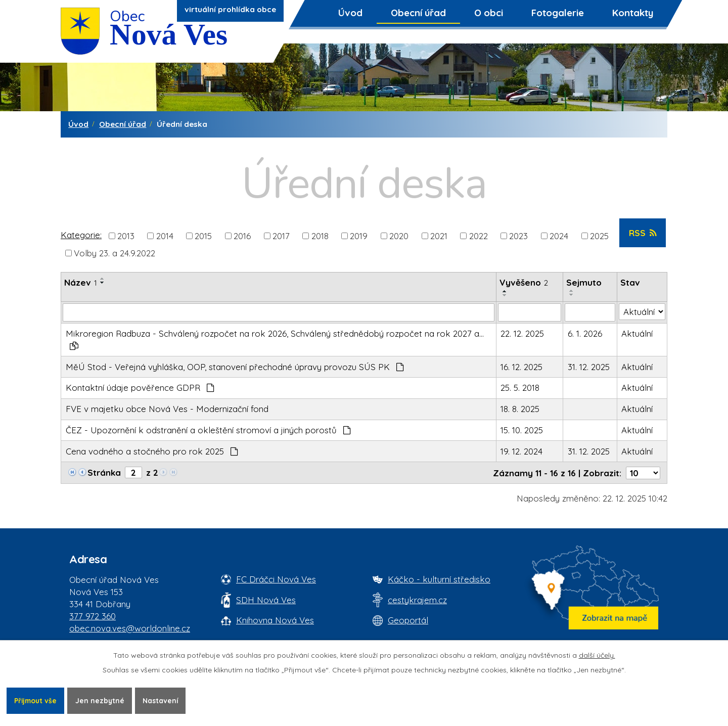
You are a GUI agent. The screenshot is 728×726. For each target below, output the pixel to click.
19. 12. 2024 (521, 451)
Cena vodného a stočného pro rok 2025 (152, 451)
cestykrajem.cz (417, 600)
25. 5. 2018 (520, 388)
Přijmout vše (36, 700)
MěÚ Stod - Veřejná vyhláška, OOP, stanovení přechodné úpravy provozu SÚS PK (235, 367)
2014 (165, 235)
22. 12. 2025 (522, 333)
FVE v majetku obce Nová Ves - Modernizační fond (167, 409)
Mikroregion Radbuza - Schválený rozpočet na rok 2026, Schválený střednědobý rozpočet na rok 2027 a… (275, 339)
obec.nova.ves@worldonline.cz (130, 628)
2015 (203, 235)
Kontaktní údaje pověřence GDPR (140, 388)
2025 (599, 235)
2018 (320, 235)
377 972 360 (93, 616)
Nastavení (164, 700)
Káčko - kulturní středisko (439, 579)
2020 (399, 235)
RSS (643, 233)
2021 (439, 235)
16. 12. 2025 (521, 367)
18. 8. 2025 (520, 409)
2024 (559, 235)
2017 (281, 235)
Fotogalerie (558, 13)
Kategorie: (81, 235)
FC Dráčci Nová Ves (276, 579)
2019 (359, 235)
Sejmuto (584, 282)
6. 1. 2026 (585, 333)
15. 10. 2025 (522, 430)
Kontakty (633, 13)
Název (81, 282)
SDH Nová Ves (266, 600)
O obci (489, 13)
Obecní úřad (418, 13)
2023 (518, 235)
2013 (126, 235)
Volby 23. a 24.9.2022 (115, 253)
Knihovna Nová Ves (275, 620)
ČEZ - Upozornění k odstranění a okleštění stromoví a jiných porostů (209, 430)
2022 (479, 235)
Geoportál (408, 620)
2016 (242, 235)
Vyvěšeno (524, 282)
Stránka (104, 472)
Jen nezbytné (102, 700)
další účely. (597, 655)
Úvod (350, 13)
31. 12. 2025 (589, 367)
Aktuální (637, 333)
